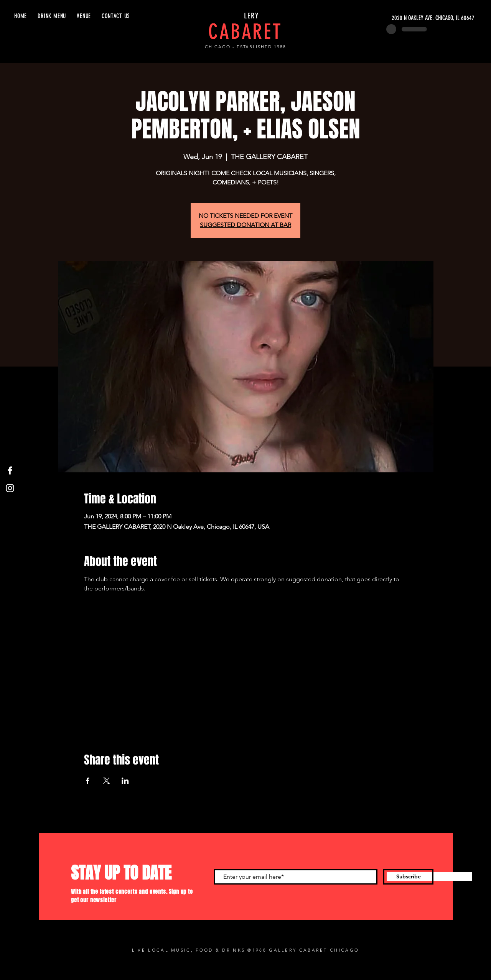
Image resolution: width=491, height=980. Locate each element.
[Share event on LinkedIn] (125, 781)
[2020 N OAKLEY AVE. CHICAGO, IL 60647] (402, 18)
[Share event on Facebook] (88, 781)
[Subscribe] (408, 877)
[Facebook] (10, 470)
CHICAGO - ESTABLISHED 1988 (245, 47)
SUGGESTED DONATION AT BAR (245, 225)
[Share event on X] (106, 781)
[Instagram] (10, 488)
